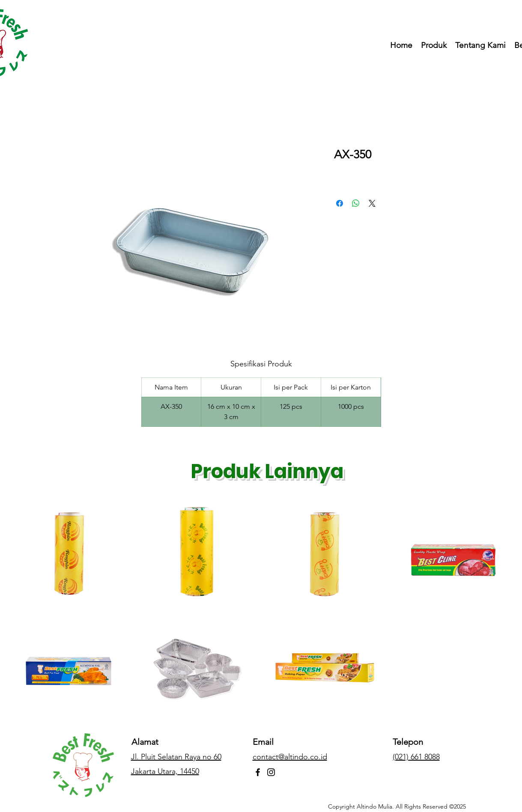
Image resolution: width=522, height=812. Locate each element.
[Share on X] (372, 203)
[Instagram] (271, 772)
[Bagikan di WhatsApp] (356, 203)
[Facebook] (258, 772)
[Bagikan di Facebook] (340, 203)
